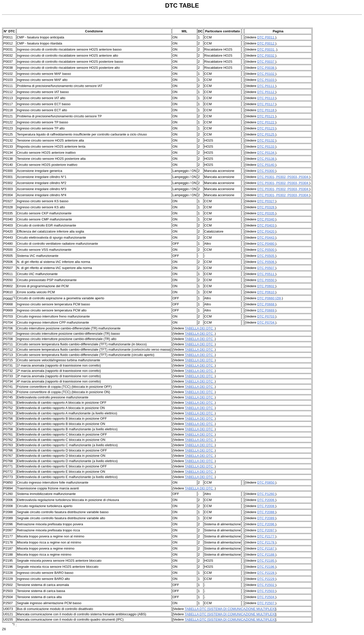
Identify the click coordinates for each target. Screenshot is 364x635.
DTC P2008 (266, 506)
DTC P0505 (266, 256)
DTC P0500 (266, 250)
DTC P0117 (266, 104)
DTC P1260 (266, 494)
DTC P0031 (266, 49)
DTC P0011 (266, 37)
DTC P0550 (266, 280)
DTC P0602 (266, 286)
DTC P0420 (266, 231)
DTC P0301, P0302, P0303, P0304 (283, 177)
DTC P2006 (266, 500)
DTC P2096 (266, 524)
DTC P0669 (266, 310)
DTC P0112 (266, 92)
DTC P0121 (266, 116)
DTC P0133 (266, 146)
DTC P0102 (266, 74)
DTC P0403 (266, 225)
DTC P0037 (266, 62)
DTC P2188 (266, 554)
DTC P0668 (266, 304)
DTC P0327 (266, 201)
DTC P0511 (266, 274)
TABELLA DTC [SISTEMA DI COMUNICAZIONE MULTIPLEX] (230, 609)
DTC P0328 (266, 207)
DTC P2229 (266, 579)
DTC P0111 (266, 86)
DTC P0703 (266, 316)
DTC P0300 (266, 171)
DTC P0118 (266, 110)
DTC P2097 (266, 530)
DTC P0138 (266, 159)
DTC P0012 (266, 43)
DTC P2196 (266, 567)
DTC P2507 (266, 603)
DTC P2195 (266, 561)
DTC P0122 (266, 122)
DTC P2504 (266, 597)
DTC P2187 (266, 548)
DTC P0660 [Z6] (269, 298)
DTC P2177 (266, 536)
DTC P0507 (266, 268)
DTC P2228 (266, 573)
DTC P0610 (266, 292)
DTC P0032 (266, 55)
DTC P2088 (266, 512)
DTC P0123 (266, 128)
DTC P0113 (266, 98)
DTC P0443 (266, 237)
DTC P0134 (266, 153)
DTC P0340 (266, 219)
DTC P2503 (266, 591)
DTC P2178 (266, 542)
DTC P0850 (266, 482)
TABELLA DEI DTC (199, 328)
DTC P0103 (266, 80)
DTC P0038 (266, 68)
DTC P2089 (266, 518)
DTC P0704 (266, 322)
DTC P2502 (266, 585)
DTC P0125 (266, 134)
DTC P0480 (266, 244)
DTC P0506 (266, 262)
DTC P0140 (266, 165)
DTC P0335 (266, 213)
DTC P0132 (266, 140)
